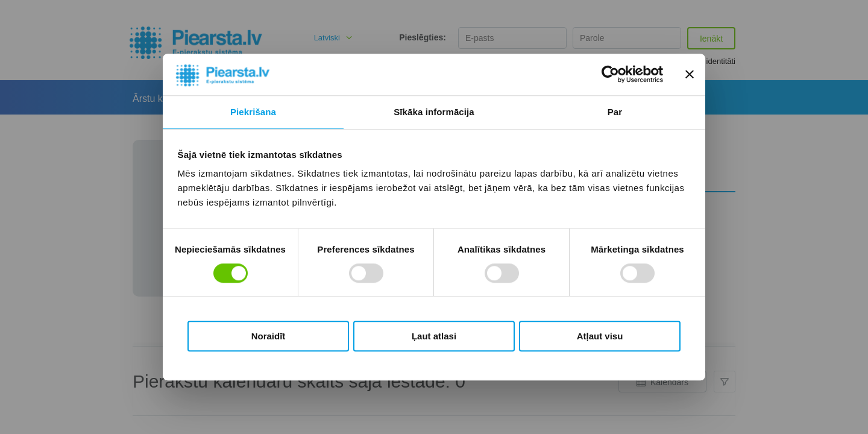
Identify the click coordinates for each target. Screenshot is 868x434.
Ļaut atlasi (434, 336)
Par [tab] (615, 112)
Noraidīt (269, 336)
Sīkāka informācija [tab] (434, 112)
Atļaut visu (600, 336)
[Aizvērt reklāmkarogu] (690, 75)
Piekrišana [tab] (253, 112)
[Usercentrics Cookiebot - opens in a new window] (610, 75)
